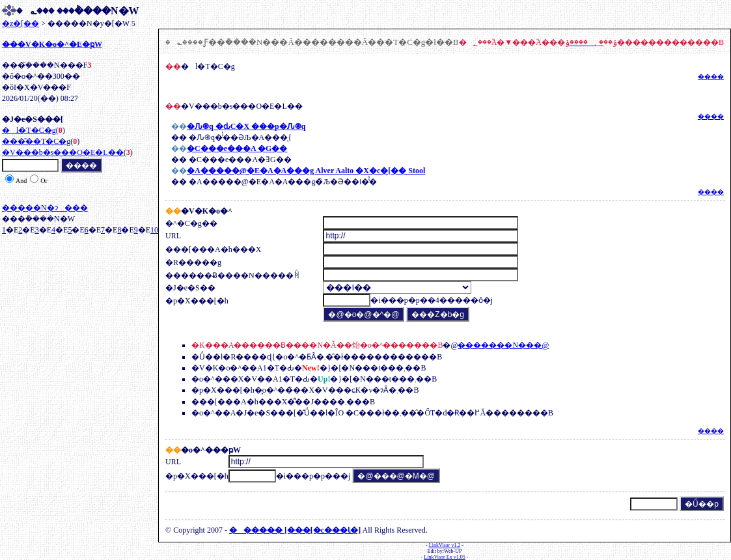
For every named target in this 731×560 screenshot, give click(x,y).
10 (154, 230)
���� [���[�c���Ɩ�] (295, 530)
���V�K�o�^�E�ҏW (52, 44)
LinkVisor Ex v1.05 (444, 557)
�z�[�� (21, 23)
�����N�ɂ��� (45, 208)
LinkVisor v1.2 (445, 545)
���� (711, 77)
